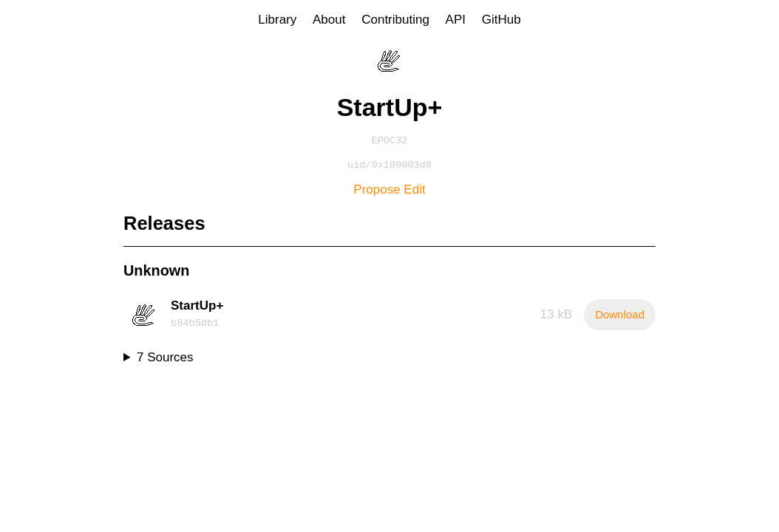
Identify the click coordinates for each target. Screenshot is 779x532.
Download (620, 317)
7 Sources (165, 360)
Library (277, 20)
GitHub (501, 20)
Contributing (395, 20)
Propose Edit (389, 192)
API (456, 20)
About (329, 20)
